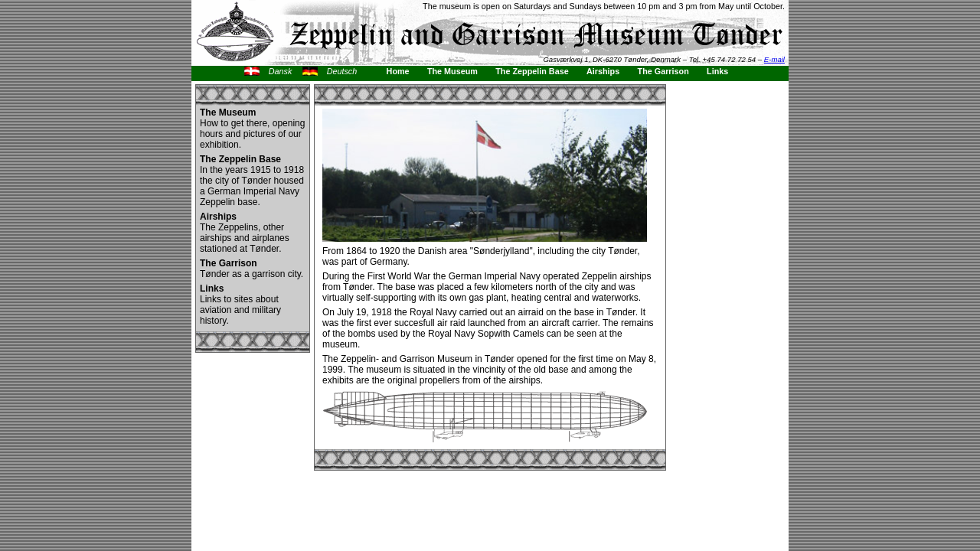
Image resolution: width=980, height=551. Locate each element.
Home (398, 71)
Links (717, 71)
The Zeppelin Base (532, 71)
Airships (603, 71)
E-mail (774, 59)
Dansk (281, 71)
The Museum (452, 71)
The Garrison (663, 71)
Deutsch (342, 71)
